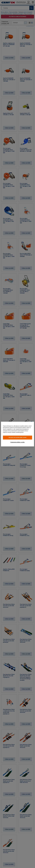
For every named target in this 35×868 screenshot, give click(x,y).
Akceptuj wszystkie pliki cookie (18, 437)
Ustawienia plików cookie (18, 442)
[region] (17, 434)
